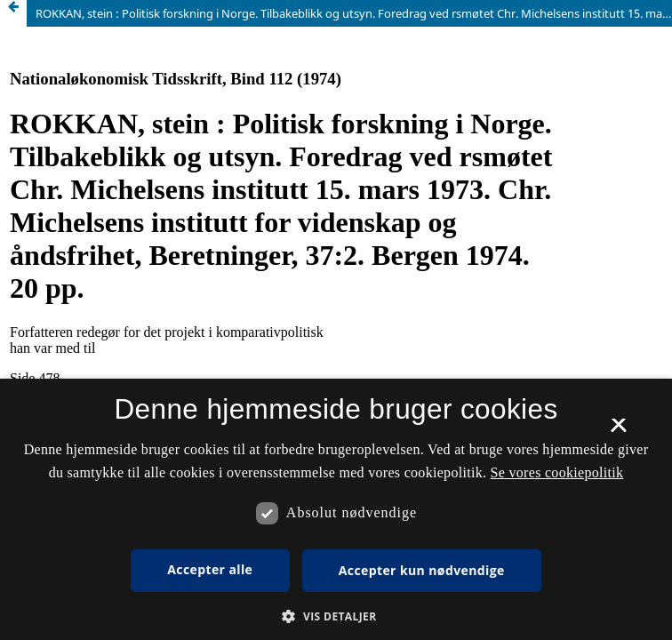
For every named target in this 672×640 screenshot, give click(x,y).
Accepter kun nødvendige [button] (422, 570)
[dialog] (336, 509)
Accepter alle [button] (210, 569)
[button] (336, 616)
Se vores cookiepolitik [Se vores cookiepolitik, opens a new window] (557, 472)
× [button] (618, 431)
